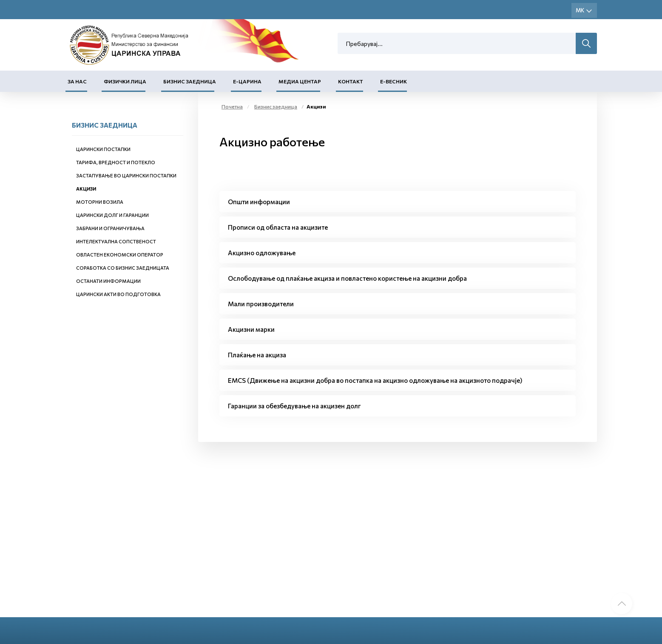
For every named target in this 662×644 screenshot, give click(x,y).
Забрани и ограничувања (110, 228)
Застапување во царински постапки (126, 175)
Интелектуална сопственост (116, 241)
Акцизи (86, 189)
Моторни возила (100, 202)
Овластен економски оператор (120, 255)
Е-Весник (394, 81)
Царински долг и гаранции (112, 215)
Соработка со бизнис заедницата (123, 268)
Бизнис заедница (190, 81)
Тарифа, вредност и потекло (116, 162)
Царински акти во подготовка (118, 294)
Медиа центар (300, 81)
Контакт (351, 81)
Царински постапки (103, 149)
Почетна (232, 106)
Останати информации (108, 281)
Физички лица (125, 81)
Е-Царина (247, 81)
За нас (77, 81)
